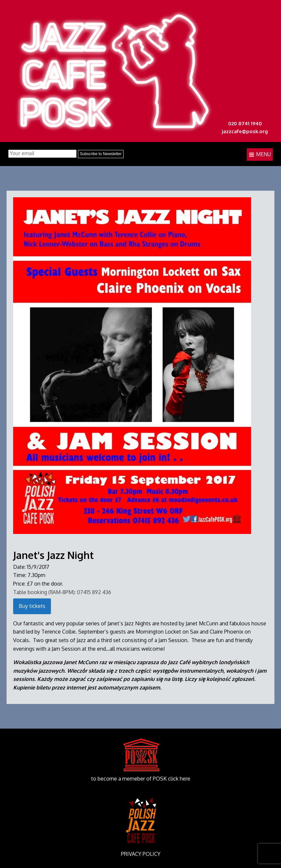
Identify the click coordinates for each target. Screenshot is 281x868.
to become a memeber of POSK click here (141, 779)
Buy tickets (32, 606)
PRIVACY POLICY (141, 854)
